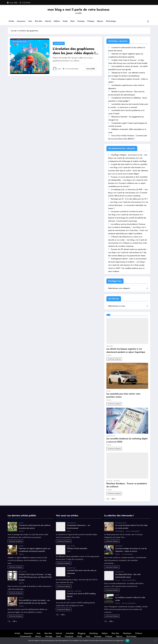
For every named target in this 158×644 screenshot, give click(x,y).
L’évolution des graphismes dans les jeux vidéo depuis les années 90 (76, 51)
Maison (110, 481)
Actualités (70, 633)
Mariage (70, 591)
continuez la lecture (112, 541)
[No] (155, 641)
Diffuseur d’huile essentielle (77, 548)
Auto (30, 21)
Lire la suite (91, 69)
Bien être (39, 21)
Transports (69, 636)
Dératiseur (127, 633)
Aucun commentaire (133, 531)
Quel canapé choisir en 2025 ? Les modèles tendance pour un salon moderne (126, 268)
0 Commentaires (72, 69)
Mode (65, 21)
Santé (21, 523)
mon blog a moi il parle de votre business (78, 9)
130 (113, 499)
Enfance (139, 633)
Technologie (111, 21)
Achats (11, 21)
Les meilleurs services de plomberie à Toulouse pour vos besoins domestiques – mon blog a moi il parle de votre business (127, 227)
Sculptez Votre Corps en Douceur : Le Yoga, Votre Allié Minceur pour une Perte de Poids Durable (35, 577)
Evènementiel (26, 636)
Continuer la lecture (114, 359)
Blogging (82, 633)
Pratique (91, 21)
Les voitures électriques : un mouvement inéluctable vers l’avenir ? (128, 205)
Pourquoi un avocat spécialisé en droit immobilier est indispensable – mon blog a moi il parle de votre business (128, 180)
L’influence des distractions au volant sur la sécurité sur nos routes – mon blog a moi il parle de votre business (127, 240)
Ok (127, 641)
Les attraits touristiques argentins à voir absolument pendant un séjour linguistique (126, 350)
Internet (48, 21)
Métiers (57, 21)
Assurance (21, 21)
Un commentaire (127, 554)
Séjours (100, 21)
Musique (81, 21)
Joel (59, 69)
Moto (72, 21)
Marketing (111, 436)
